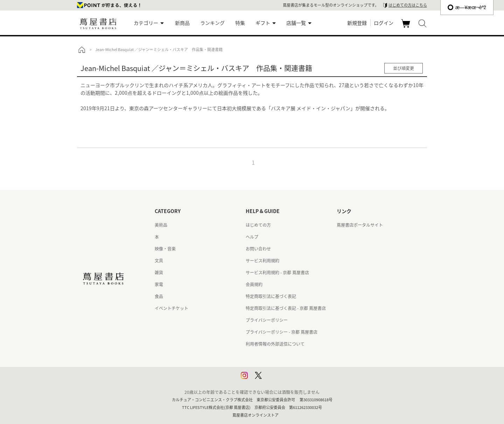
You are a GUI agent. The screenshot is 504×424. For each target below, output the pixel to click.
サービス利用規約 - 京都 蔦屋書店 (277, 273)
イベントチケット (171, 308)
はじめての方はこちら (408, 5)
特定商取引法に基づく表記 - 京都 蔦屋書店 (286, 308)
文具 (159, 261)
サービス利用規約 (262, 261)
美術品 (161, 225)
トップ (82, 50)
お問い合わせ (258, 249)
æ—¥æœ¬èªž (467, 7)
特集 (240, 23)
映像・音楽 (165, 249)
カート (407, 27)
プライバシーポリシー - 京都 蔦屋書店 (282, 332)
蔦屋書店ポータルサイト (360, 225)
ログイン (384, 23)
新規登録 (357, 23)
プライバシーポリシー (267, 320)
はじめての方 (258, 225)
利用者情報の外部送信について (275, 344)
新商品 (182, 23)
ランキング (212, 23)
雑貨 (159, 273)
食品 (159, 296)
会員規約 (254, 284)
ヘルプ (252, 237)
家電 (159, 284)
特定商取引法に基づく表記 (271, 296)
